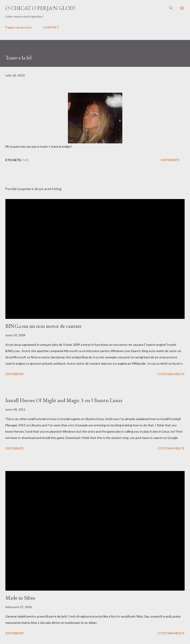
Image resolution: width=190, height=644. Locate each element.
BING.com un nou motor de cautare (43, 326)
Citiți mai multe (171, 374)
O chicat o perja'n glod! (40, 8)
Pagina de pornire (18, 27)
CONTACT (51, 27)
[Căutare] (171, 8)
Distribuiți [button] (170, 160)
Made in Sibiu (20, 598)
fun (25, 160)
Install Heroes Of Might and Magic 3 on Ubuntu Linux (64, 400)
